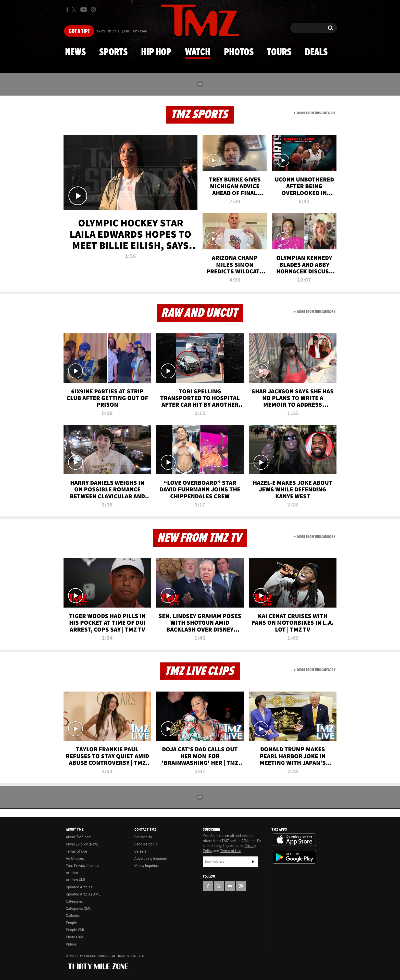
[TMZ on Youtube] (84, 9)
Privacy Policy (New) (82, 844)
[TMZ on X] (75, 10)
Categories (74, 901)
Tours (279, 52)
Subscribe (253, 862)
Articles (72, 873)
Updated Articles (79, 887)
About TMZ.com (79, 837)
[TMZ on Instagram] (93, 9)
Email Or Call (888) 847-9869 (122, 32)
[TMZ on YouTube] (230, 886)
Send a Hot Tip (146, 844)
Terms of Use (76, 851)
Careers (141, 851)
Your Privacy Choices (83, 866)
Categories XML (78, 909)
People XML (75, 930)
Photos (239, 52)
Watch (198, 52)
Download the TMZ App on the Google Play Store (294, 857)
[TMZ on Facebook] (67, 10)
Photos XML (76, 937)
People (71, 923)
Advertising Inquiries (151, 858)
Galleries (73, 916)
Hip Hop (156, 52)
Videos (71, 944)
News (75, 52)
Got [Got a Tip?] (79, 31)
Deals (316, 52)
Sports (113, 52)
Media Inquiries (147, 866)
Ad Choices (75, 858)
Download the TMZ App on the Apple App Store (294, 840)
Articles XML (76, 880)
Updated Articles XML (83, 894)
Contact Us (143, 837)
